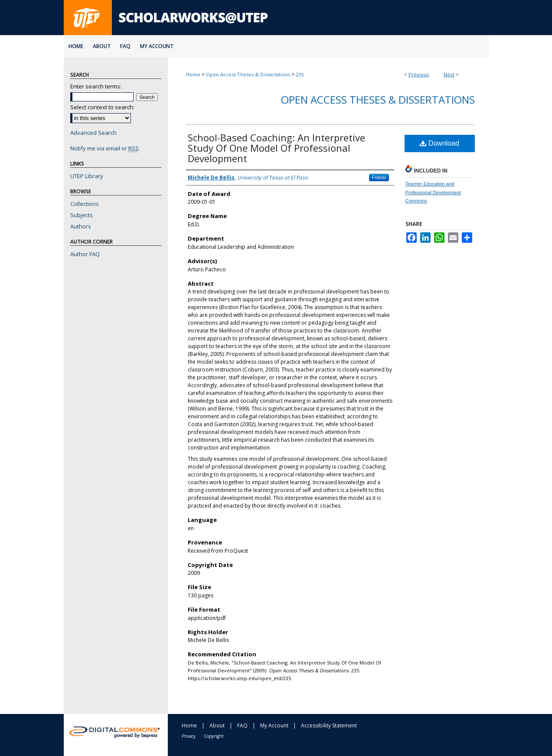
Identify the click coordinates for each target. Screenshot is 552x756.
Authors (81, 226)
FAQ (242, 725)
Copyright (214, 736)
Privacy (189, 736)
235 (300, 74)
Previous (419, 74)
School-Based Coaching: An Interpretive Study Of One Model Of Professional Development (276, 148)
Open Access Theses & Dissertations (248, 74)
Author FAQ (85, 254)
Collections (85, 204)
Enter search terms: (96, 86)
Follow (379, 177)
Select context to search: (102, 107)
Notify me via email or (105, 148)
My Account (274, 725)
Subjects (82, 215)
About (217, 725)
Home (193, 74)
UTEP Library (87, 176)
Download (439, 143)
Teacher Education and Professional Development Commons (433, 192)
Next (449, 74)
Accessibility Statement (329, 725)
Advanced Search (93, 133)
